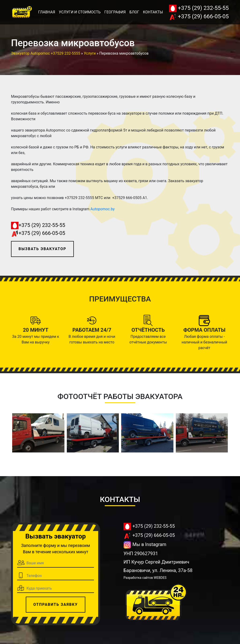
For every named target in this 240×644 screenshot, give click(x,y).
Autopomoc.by (102, 209)
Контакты (153, 12)
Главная (47, 12)
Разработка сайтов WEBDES (145, 578)
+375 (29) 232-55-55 (199, 8)
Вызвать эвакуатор (42, 249)
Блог (134, 12)
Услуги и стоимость (80, 12)
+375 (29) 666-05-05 (199, 17)
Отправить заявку (55, 604)
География (115, 12)
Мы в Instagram (145, 545)
